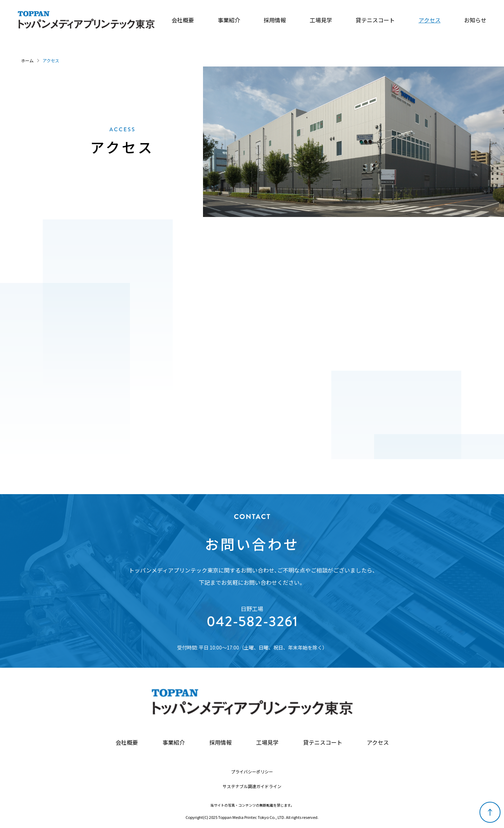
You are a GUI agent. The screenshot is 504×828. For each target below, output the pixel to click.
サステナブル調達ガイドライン (252, 786)
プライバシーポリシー (252, 772)
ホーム (27, 60)
